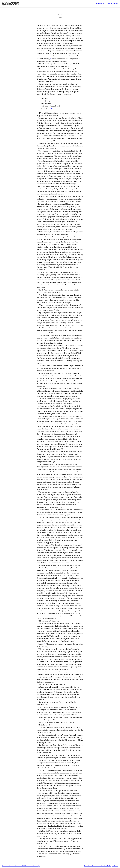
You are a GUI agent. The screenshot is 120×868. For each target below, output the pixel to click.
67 (45, 643)
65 (50, 58)
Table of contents (112, 4)
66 (52, 108)
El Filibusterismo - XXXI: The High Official (101, 866)
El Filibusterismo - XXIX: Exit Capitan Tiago (21, 866)
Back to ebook (99, 4)
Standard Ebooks (10, 4)
